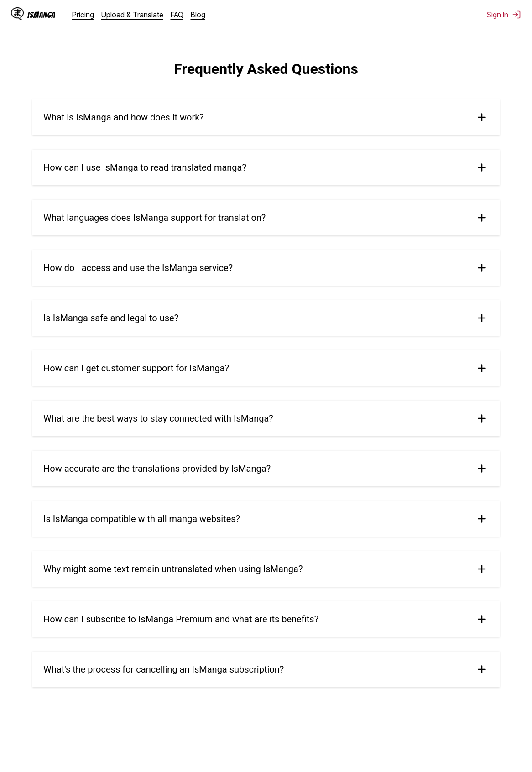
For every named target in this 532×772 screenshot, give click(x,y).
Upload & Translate (132, 15)
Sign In (504, 15)
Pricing (83, 15)
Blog (198, 15)
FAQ (177, 15)
